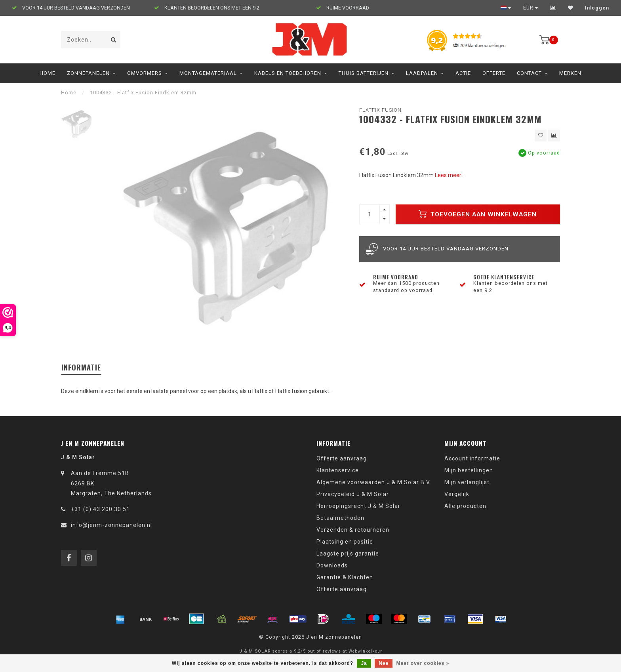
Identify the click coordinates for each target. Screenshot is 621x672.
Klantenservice (338, 470)
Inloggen (597, 8)
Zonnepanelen (88, 73)
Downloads (332, 565)
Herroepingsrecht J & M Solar (358, 506)
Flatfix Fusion (380, 110)
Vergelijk (457, 494)
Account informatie (472, 458)
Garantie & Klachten (345, 577)
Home (48, 73)
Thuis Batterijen (364, 73)
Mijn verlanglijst (467, 482)
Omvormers (145, 73)
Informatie (81, 367)
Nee (384, 663)
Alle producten (465, 506)
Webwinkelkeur (365, 651)
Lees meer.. (449, 175)
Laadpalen (422, 73)
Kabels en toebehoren (288, 73)
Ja (364, 663)
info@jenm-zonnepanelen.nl (111, 525)
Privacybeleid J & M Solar (353, 494)
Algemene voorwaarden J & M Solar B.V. (374, 482)
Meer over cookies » (423, 663)
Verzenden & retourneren (353, 530)
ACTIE (463, 73)
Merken (570, 73)
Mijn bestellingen (469, 470)
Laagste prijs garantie (348, 554)
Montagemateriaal (208, 73)
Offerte (494, 73)
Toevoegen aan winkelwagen (478, 214)
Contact (529, 73)
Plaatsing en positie (345, 542)
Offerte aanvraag (342, 458)
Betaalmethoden (340, 518)
